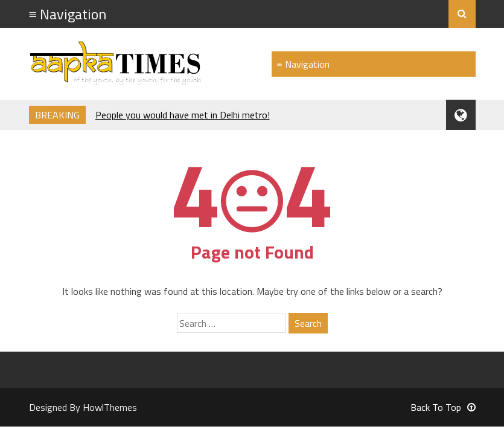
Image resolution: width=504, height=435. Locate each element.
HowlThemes (110, 407)
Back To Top (443, 407)
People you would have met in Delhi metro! (183, 115)
